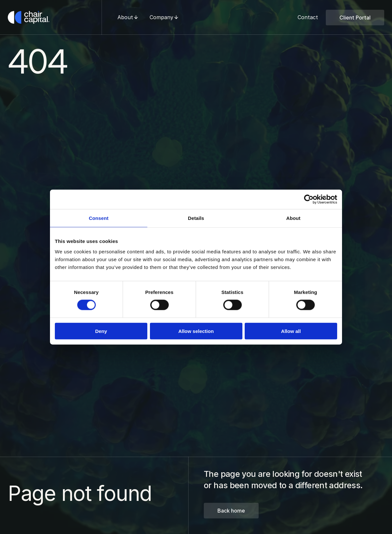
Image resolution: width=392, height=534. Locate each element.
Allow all (291, 331)
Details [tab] (196, 218)
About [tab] (293, 218)
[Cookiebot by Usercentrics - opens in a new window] (309, 199)
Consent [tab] (99, 218)
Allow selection (196, 331)
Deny (101, 331)
